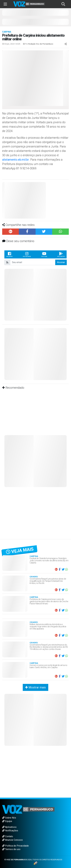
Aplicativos (9, 827)
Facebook (9, 254)
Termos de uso (11, 849)
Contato (8, 836)
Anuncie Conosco (12, 840)
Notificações (10, 831)
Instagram (27, 254)
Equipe (7, 821)
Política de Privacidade (15, 846)
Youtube (44, 254)
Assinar (61, 262)
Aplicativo (61, 254)
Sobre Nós (9, 818)
